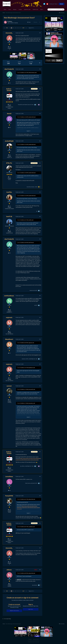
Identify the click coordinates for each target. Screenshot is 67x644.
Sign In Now (31, 609)
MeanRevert (9, 339)
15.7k (9, 104)
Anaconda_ (9, 33)
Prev (7, 28)
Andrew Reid (31, 117)
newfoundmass (9, 296)
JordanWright (9, 141)
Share (29, 22)
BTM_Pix (9, 163)
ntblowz (10, 21)
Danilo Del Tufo (35, 483)
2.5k (9, 310)
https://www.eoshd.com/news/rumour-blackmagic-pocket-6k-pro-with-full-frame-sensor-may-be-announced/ (28, 508)
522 (9, 155)
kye (37, 211)
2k (9, 584)
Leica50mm (9, 477)
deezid (9, 114)
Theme (30, 639)
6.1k (9, 177)
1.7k (9, 230)
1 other (36, 359)
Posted (20, 33)
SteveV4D (28, 187)
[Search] (52, 9)
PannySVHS (20, 105)
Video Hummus (32, 73)
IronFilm (9, 192)
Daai (28, 105)
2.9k (9, 510)
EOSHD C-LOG (35, 9)
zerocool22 (31, 389)
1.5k (9, 47)
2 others (32, 105)
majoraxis (31, 290)
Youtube (20, 9)
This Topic (59, 9)
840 (9, 128)
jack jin (36, 585)
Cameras (16, 23)
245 (9, 83)
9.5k (9, 206)
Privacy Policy (36, 639)
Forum (10, 9)
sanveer (9, 386)
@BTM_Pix (19, 580)
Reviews (15, 9)
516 (9, 331)
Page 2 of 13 (31, 28)
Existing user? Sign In (53, 4)
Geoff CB (9, 217)
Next (23, 28)
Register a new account (14, 611)
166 (9, 490)
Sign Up (62, 4)
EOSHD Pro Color (27, 9)
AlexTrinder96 (9, 69)
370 (9, 353)
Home (5, 9)
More (42, 9)
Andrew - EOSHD (9, 90)
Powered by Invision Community (33, 642)
